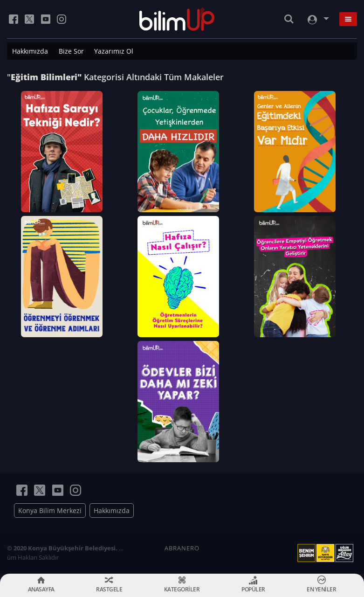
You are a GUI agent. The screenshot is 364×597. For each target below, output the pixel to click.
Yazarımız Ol (114, 51)
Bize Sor (71, 51)
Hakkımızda (30, 51)
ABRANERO (182, 548)
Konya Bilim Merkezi (50, 510)
